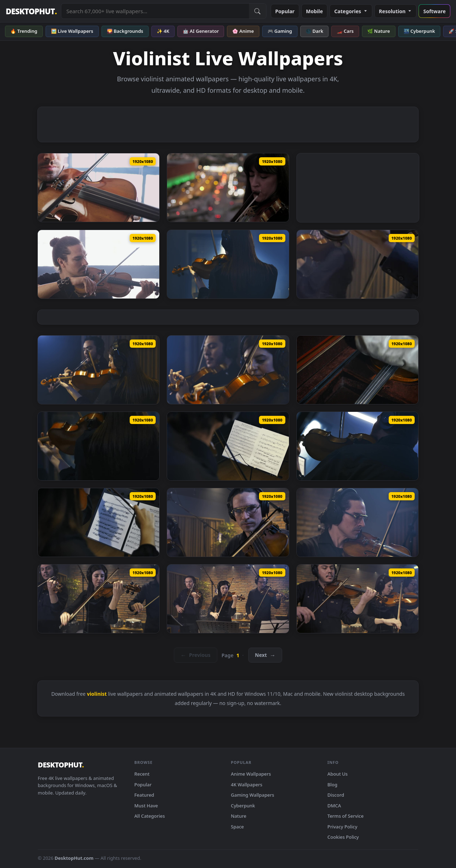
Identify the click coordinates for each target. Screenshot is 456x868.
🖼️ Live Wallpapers (72, 31)
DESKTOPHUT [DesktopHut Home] (31, 11)
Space (237, 827)
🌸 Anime (243, 31)
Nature (239, 816)
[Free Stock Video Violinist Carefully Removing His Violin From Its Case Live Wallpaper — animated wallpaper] (357, 370)
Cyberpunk (243, 806)
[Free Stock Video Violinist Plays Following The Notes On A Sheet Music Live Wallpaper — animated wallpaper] (99, 522)
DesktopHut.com (74, 858)
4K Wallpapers (247, 785)
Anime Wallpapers (251, 774)
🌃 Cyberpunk (419, 31)
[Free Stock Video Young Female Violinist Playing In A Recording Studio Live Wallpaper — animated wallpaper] (228, 264)
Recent (142, 774)
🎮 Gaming (280, 31)
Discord (336, 795)
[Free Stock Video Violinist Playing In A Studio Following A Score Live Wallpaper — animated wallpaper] (228, 446)
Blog (332, 785)
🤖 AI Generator (201, 31)
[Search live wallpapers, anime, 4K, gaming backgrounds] (155, 11)
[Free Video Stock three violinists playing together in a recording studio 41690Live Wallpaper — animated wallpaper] (357, 599)
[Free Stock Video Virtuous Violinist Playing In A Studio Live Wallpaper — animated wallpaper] (357, 522)
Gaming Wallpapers (253, 795)
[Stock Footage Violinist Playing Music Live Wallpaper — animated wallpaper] (99, 188)
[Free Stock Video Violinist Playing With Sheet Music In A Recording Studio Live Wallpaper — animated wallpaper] (357, 446)
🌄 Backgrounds (125, 31)
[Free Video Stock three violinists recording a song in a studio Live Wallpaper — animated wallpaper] (99, 599)
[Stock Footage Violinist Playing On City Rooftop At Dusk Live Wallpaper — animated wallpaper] (228, 188)
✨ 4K (163, 31)
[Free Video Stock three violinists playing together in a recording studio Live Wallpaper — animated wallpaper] (228, 599)
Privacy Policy (342, 827)
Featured (144, 795)
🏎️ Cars (345, 31)
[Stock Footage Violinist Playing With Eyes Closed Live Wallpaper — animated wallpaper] (99, 264)
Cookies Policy (343, 837)
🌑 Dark (315, 31)
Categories (351, 11)
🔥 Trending (24, 31)
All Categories (150, 816)
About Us (338, 774)
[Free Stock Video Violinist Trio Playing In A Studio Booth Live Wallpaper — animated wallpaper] (228, 522)
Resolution (396, 11)
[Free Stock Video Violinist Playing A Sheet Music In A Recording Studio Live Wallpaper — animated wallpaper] (99, 446)
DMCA (334, 806)
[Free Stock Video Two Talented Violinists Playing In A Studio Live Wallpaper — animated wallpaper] (99, 370)
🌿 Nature (379, 31)
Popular (285, 11)
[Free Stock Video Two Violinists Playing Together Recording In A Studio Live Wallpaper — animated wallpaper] (228, 370)
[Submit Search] (258, 11)
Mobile (315, 11)
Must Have (146, 806)
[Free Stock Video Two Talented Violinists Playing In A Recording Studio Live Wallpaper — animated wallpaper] (357, 264)
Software (434, 11)
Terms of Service (346, 816)
